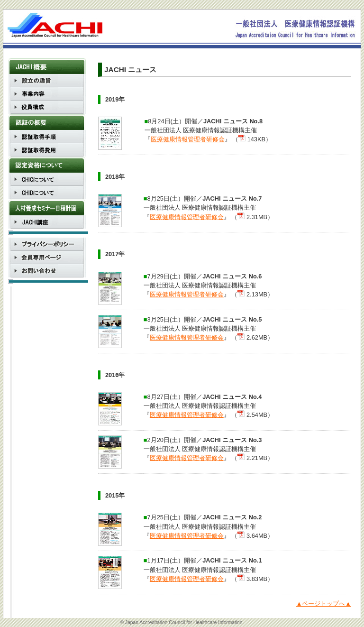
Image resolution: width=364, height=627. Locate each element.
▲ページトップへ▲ (324, 604)
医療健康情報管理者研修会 (188, 139)
